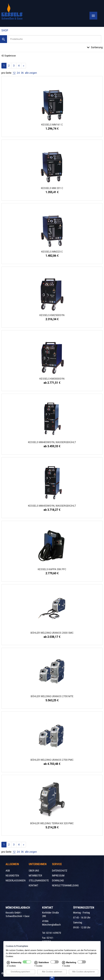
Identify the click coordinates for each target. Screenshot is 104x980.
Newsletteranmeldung (65, 885)
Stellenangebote (39, 880)
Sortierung (97, 47)
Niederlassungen (16, 880)
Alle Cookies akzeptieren (84, 972)
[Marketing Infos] (64, 963)
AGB (8, 871)
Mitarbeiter (35, 876)
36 (22, 73)
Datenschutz (60, 871)
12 (14, 73)
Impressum (58, 876)
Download (58, 880)
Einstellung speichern (20, 972)
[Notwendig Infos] (8, 963)
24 (18, 73)
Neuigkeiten (12, 876)
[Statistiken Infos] (36, 963)
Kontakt (33, 885)
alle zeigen (31, 73)
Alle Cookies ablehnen (52, 972)
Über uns (34, 871)
